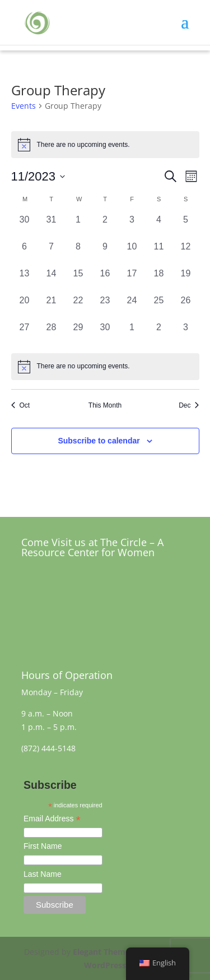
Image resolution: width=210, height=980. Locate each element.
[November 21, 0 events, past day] (52, 307)
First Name (43, 846)
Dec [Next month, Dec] (189, 405)
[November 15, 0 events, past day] (78, 280)
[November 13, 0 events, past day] (25, 280)
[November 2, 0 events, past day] (105, 226)
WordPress (105, 965)
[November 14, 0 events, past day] (52, 280)
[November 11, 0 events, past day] (159, 253)
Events (24, 106)
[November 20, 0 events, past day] (25, 307)
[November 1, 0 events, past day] (78, 226)
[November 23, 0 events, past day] (105, 307)
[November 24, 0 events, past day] (132, 307)
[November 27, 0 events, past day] (25, 334)
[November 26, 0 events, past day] (186, 307)
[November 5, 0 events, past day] (186, 226)
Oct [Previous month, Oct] (21, 405)
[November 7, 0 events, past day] (52, 253)
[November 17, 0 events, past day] (132, 280)
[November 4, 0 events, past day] (159, 226)
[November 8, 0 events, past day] (78, 253)
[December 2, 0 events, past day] (159, 334)
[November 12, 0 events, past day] (186, 253)
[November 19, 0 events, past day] (186, 280)
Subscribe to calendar (99, 441)
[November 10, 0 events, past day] (132, 253)
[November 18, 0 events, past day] (159, 280)
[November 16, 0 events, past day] (105, 280)
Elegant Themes (103, 952)
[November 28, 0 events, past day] (52, 334)
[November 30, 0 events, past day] (105, 334)
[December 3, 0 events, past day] (186, 334)
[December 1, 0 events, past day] (132, 334)
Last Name (43, 874)
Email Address (52, 820)
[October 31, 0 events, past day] (52, 226)
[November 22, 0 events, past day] (78, 307)
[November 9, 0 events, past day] (105, 253)
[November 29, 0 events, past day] (78, 334)
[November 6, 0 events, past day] (25, 253)
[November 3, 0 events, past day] (132, 226)
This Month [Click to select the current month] (105, 405)
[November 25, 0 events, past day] (159, 307)
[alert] (105, 367)
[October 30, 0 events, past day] (25, 226)
